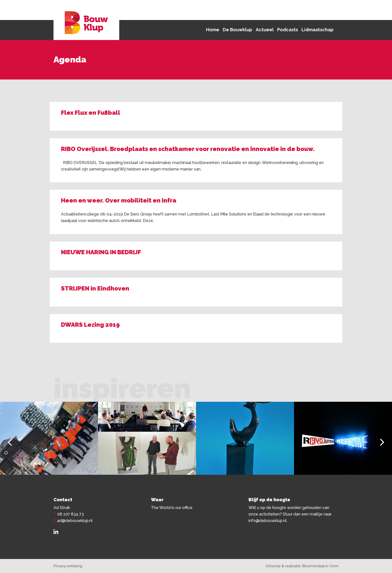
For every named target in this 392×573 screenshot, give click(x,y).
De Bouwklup (237, 30)
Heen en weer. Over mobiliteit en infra (119, 200)
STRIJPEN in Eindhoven (95, 288)
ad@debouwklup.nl (75, 521)
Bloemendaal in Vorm (320, 566)
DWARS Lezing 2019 (90, 325)
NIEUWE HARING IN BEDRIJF (101, 252)
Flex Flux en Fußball (91, 113)
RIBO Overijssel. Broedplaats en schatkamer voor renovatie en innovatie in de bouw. (188, 149)
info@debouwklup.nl (267, 521)
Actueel (265, 30)
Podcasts (288, 30)
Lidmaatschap (317, 30)
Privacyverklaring (68, 566)
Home (213, 30)
